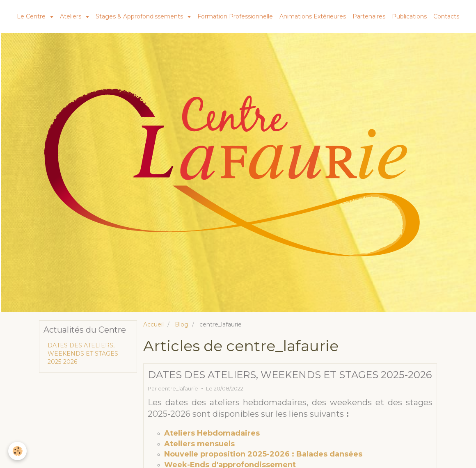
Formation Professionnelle (235, 16)
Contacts (446, 16)
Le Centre (32, 16)
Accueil (153, 324)
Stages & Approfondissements (140, 16)
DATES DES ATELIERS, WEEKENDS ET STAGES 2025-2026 (290, 375)
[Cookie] (17, 451)
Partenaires (369, 16)
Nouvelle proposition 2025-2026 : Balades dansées (263, 454)
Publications (409, 16)
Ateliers (71, 16)
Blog (182, 324)
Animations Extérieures (313, 16)
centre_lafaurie (178, 389)
